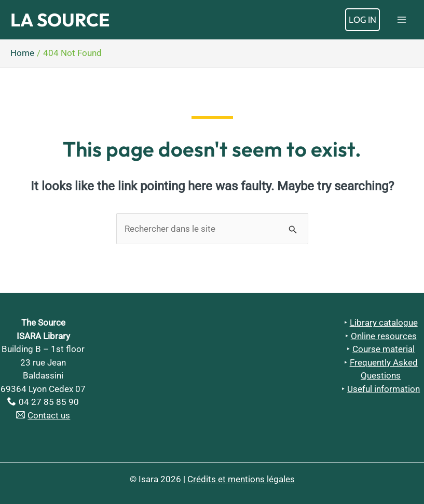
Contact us (49, 415)
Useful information (384, 389)
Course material (384, 349)
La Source (60, 20)
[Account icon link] (363, 20)
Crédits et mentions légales (241, 479)
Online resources (384, 336)
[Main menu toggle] (402, 20)
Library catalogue (384, 323)
